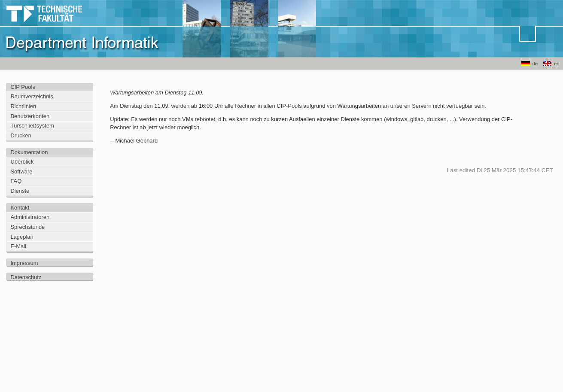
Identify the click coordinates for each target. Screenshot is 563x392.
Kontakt (20, 208)
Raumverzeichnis (32, 96)
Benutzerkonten (30, 116)
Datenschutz (26, 277)
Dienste (20, 191)
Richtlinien (23, 106)
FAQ (16, 181)
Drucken (21, 135)
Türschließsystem (32, 126)
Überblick (22, 162)
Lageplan (22, 237)
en (557, 64)
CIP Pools (23, 87)
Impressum (24, 263)
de (535, 64)
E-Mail (18, 246)
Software (21, 172)
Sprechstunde (27, 227)
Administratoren (30, 217)
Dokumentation (29, 152)
